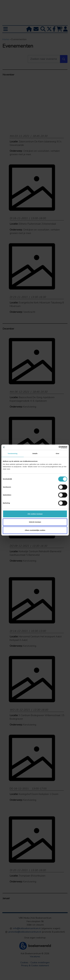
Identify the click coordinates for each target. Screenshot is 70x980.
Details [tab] (35, 454)
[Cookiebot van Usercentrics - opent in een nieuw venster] (53, 447)
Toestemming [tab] (13, 454)
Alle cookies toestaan (35, 514)
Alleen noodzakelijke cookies (35, 530)
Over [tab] (58, 454)
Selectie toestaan (35, 522)
